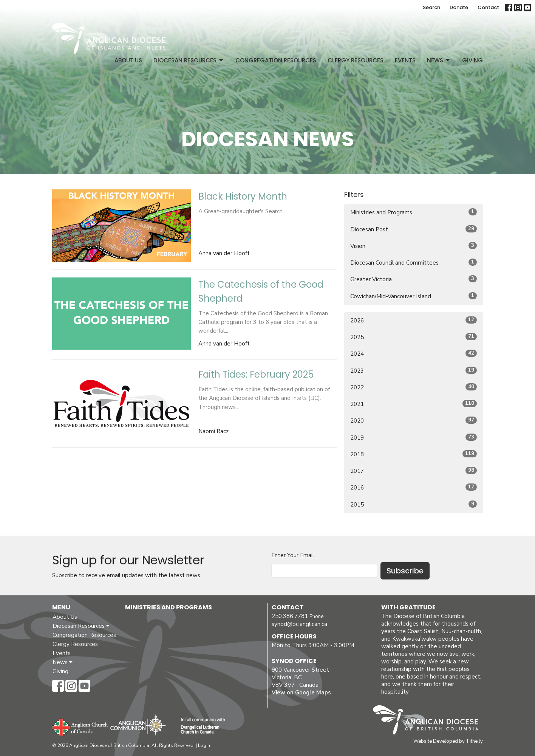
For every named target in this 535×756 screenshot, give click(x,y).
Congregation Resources (276, 60)
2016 (414, 487)
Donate (459, 7)
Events (405, 60)
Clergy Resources (356, 60)
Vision (414, 246)
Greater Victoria (414, 279)
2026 (414, 320)
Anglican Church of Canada (80, 726)
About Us (128, 60)
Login (204, 745)
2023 (414, 371)
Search (431, 7)
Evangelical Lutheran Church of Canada (200, 726)
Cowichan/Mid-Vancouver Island (414, 296)
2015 (414, 504)
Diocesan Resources (189, 60)
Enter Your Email (293, 555)
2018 (414, 454)
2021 (414, 404)
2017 (414, 471)
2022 (414, 387)
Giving (472, 60)
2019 (414, 438)
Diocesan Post (414, 229)
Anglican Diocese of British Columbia (429, 721)
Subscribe (405, 571)
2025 (414, 337)
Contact (488, 7)
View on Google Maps (301, 692)
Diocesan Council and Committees (414, 263)
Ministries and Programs (414, 212)
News (439, 60)
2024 (414, 354)
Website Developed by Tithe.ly (448, 741)
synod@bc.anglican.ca (299, 624)
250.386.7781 (290, 616)
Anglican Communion (138, 725)
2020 (414, 421)
